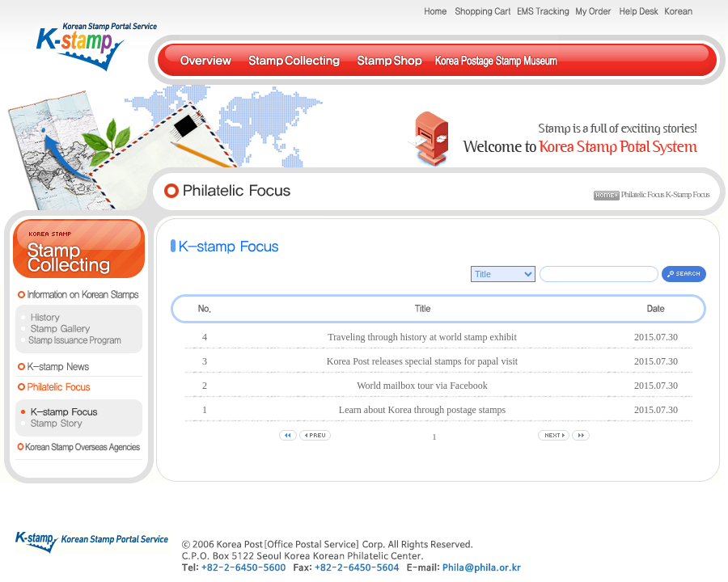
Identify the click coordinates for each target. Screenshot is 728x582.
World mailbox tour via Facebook (422, 386)
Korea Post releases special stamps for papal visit (422, 361)
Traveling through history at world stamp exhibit (422, 337)
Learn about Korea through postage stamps (422, 410)
